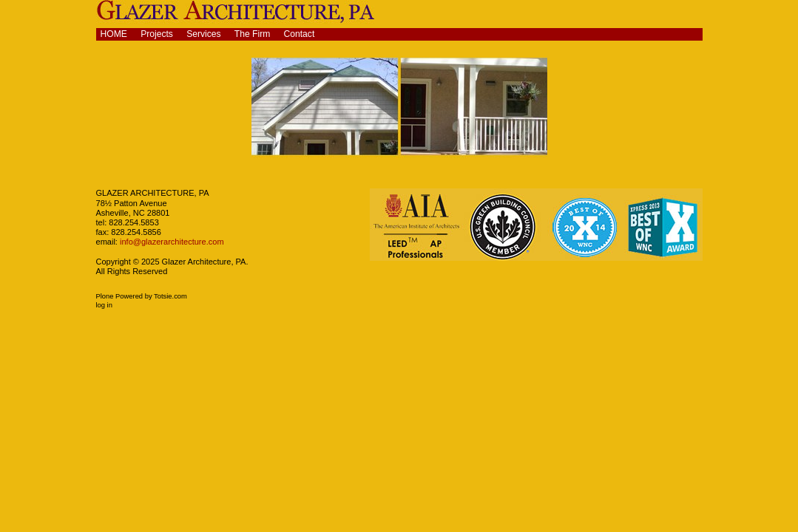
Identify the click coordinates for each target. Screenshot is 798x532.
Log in (104, 305)
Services (204, 34)
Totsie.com (170, 296)
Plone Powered (120, 296)
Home (114, 34)
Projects (157, 34)
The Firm (253, 34)
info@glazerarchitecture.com (171, 242)
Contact (300, 34)
